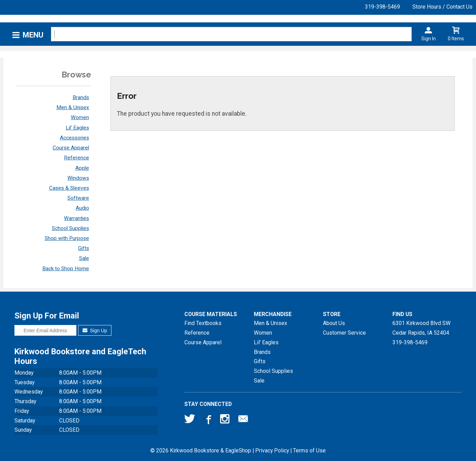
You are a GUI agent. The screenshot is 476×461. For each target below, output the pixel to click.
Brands (81, 97)
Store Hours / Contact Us (442, 7)
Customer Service (344, 333)
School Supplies (71, 228)
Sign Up (95, 331)
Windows (78, 178)
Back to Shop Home (66, 269)
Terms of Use (309, 450)
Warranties (77, 218)
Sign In (429, 39)
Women (80, 117)
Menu (33, 35)
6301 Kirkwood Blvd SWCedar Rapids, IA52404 (421, 328)
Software (78, 198)
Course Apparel (71, 148)
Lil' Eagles (77, 128)
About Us (334, 323)
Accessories (74, 138)
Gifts (84, 248)
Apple (82, 168)
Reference (77, 158)
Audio (82, 208)
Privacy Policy (272, 450)
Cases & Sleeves (69, 188)
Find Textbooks (203, 323)
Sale (84, 258)
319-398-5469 (382, 7)
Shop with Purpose (67, 238)
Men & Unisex (73, 107)
